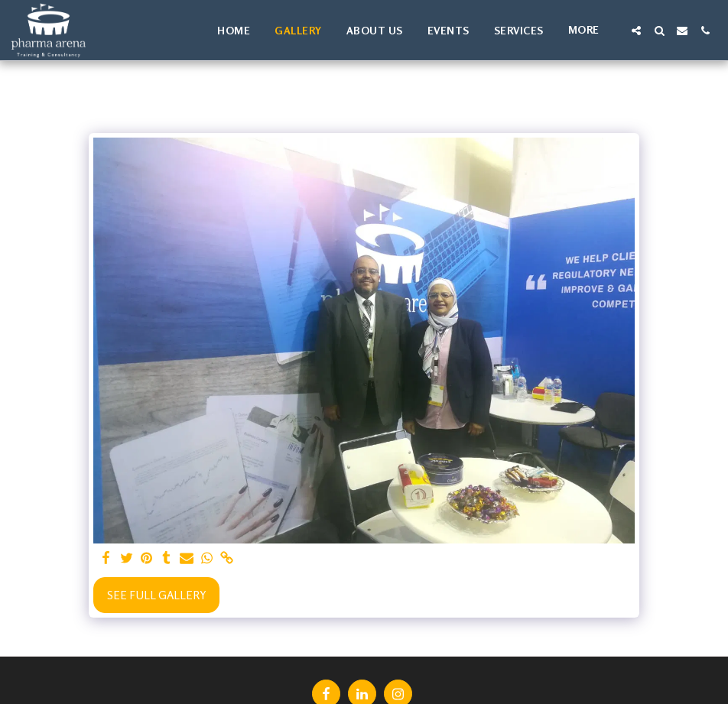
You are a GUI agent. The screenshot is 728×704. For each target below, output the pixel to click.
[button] (636, 31)
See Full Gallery (157, 595)
